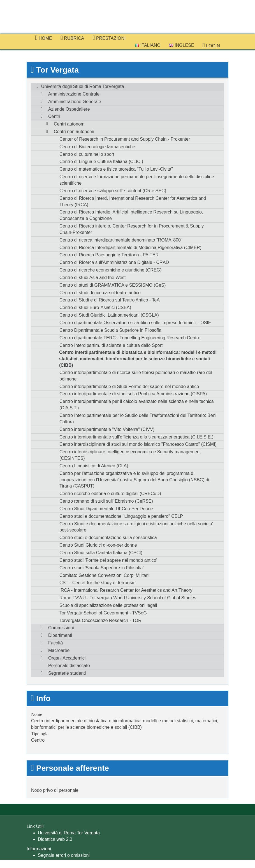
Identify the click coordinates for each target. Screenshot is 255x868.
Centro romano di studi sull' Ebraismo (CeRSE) (106, 501)
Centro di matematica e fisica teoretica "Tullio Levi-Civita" (116, 169)
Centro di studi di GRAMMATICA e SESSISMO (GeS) (113, 285)
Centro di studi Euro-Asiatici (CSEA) (95, 307)
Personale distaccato (69, 666)
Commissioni (61, 628)
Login (211, 45)
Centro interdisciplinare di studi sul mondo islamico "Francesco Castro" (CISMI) (138, 444)
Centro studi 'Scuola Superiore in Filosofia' (101, 568)
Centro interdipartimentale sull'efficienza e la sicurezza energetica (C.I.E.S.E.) (136, 437)
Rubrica (72, 38)
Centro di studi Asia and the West (92, 278)
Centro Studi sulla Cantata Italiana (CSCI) (101, 553)
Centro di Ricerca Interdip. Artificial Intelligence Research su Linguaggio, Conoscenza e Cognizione (131, 215)
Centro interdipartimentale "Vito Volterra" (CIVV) (107, 429)
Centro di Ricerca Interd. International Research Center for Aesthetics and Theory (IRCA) (133, 201)
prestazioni (109, 38)
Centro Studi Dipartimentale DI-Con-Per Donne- (107, 509)
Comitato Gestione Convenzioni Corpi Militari (104, 575)
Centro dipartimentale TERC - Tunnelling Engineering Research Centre (130, 338)
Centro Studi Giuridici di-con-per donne (98, 545)
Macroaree (59, 650)
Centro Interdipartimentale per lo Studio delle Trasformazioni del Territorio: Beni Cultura (138, 419)
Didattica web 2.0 (55, 839)
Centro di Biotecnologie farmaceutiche (97, 147)
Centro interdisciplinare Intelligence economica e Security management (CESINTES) (130, 455)
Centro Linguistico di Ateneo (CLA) (94, 466)
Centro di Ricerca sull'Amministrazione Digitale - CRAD (114, 262)
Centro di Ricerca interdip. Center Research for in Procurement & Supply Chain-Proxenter (132, 229)
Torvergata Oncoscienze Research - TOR (100, 620)
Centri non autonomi (74, 132)
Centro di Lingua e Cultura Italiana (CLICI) (101, 162)
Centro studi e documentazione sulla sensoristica (108, 538)
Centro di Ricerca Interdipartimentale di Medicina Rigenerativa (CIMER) (130, 248)
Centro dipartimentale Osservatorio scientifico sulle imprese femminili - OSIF (135, 323)
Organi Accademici (67, 658)
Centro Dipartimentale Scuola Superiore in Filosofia (110, 330)
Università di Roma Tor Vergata (69, 833)
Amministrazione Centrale (74, 94)
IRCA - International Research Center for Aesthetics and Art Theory (126, 590)
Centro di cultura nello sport (87, 154)
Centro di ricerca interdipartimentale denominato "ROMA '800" (121, 240)
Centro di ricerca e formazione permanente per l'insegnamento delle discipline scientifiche (137, 180)
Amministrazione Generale (75, 102)
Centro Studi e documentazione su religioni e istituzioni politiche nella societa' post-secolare (136, 527)
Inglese (182, 45)
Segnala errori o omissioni (64, 855)
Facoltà (55, 643)
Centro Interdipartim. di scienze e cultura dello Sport (111, 345)
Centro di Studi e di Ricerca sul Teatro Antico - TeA (110, 300)
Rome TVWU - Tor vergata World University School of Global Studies (128, 598)
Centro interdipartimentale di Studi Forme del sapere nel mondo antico (129, 387)
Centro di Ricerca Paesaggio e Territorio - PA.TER (109, 255)
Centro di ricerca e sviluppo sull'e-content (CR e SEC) (113, 191)
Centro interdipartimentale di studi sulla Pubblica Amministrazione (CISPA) (133, 394)
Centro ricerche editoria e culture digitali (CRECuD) (110, 494)
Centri (54, 116)
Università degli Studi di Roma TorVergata (83, 86)
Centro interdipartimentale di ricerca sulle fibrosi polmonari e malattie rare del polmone (136, 376)
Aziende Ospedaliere (69, 109)
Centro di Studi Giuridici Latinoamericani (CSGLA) (109, 315)
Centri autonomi (70, 124)
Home (44, 38)
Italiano (148, 45)
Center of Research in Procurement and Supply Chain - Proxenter (125, 139)
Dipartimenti (60, 635)
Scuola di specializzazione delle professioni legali (108, 605)
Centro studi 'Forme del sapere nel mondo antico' (108, 560)
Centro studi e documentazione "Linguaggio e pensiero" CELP (121, 516)
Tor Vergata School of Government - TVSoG (103, 613)
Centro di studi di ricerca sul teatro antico (100, 293)
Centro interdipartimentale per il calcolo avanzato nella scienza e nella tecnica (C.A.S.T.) (137, 405)
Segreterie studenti (67, 673)
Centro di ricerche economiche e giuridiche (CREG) (111, 270)
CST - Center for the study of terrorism (98, 583)
